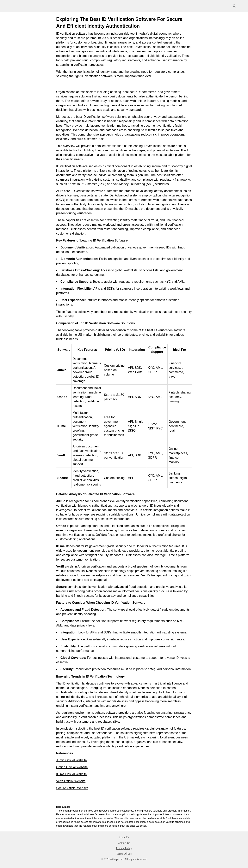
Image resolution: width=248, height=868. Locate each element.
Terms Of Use (124, 854)
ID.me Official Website (71, 774)
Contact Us (124, 843)
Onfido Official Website (72, 767)
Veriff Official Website (71, 781)
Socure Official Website (72, 788)
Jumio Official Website (71, 760)
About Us (124, 838)
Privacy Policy (124, 848)
